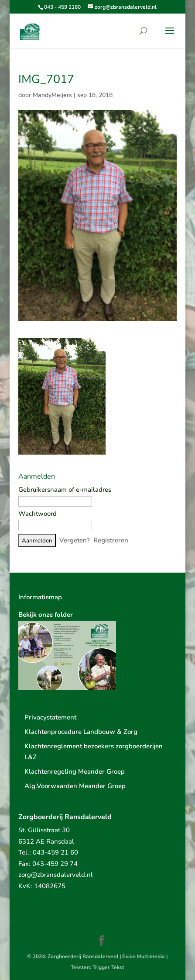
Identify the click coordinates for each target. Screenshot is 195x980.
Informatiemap (40, 597)
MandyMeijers (52, 95)
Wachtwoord (38, 514)
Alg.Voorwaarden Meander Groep (75, 786)
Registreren (111, 540)
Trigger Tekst (108, 967)
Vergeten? (75, 540)
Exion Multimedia (144, 956)
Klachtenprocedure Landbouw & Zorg (81, 732)
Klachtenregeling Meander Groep (75, 771)
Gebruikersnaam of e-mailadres (65, 490)
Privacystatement (50, 717)
